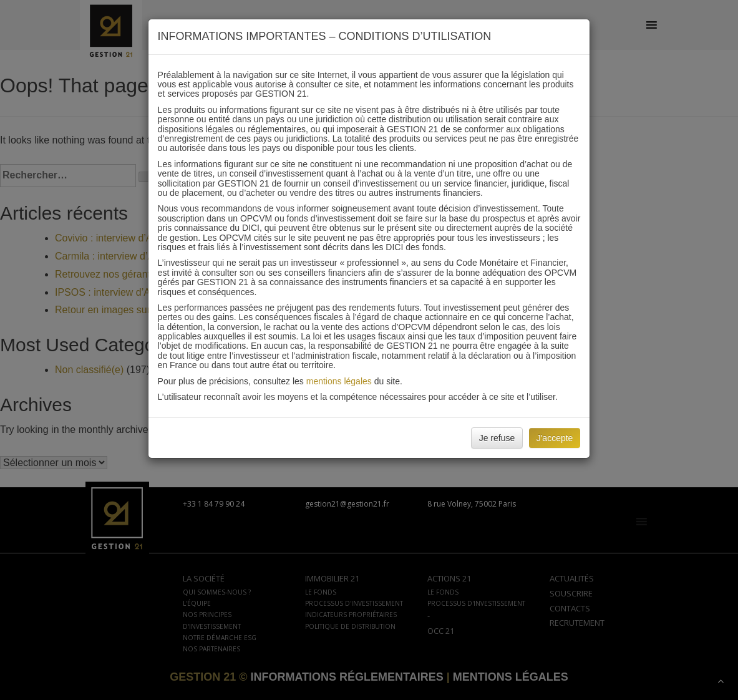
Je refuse (497, 438)
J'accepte (555, 438)
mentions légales (339, 381)
